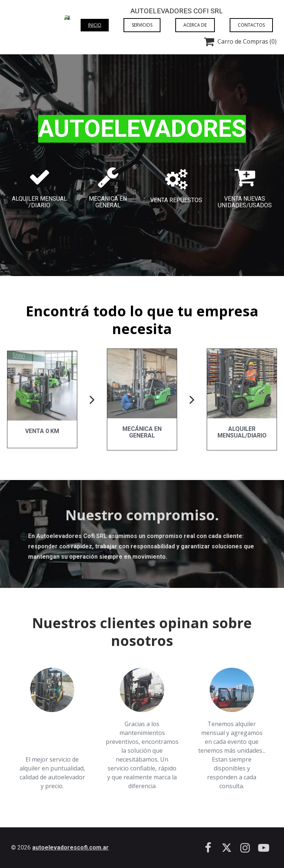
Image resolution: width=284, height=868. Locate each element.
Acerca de (195, 25)
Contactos (251, 25)
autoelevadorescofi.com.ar (70, 847)
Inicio (95, 25)
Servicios (142, 25)
